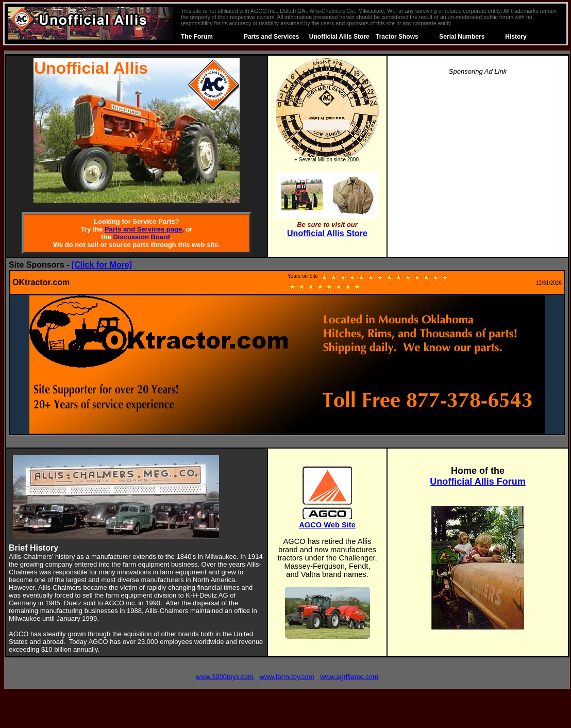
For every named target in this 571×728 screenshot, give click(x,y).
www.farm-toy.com (287, 677)
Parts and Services (271, 37)
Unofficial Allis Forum (477, 482)
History (516, 37)
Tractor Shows (397, 37)
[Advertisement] (478, 157)
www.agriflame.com (349, 677)
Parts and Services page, (144, 229)
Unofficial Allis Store (339, 37)
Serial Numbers (462, 37)
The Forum (197, 37)
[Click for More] (102, 265)
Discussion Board (141, 237)
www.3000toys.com (225, 677)
